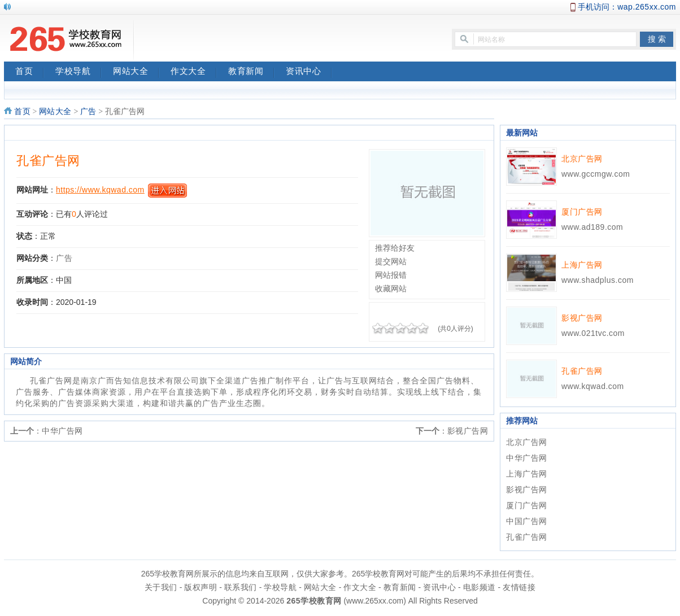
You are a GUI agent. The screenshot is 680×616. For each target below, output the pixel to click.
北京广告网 (582, 159)
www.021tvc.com (593, 333)
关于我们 (161, 587)
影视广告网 (468, 431)
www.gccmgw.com (596, 174)
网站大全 (136, 72)
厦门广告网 (582, 212)
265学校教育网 (314, 601)
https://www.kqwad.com (100, 190)
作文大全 (194, 72)
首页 (30, 72)
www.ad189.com (592, 227)
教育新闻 (251, 72)
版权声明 (200, 587)
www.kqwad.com (593, 386)
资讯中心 (309, 72)
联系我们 (241, 587)
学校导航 (79, 72)
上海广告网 (582, 265)
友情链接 (519, 587)
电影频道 (480, 587)
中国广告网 (527, 521)
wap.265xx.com (647, 7)
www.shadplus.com (598, 280)
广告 (88, 112)
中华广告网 (62, 431)
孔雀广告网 (48, 161)
